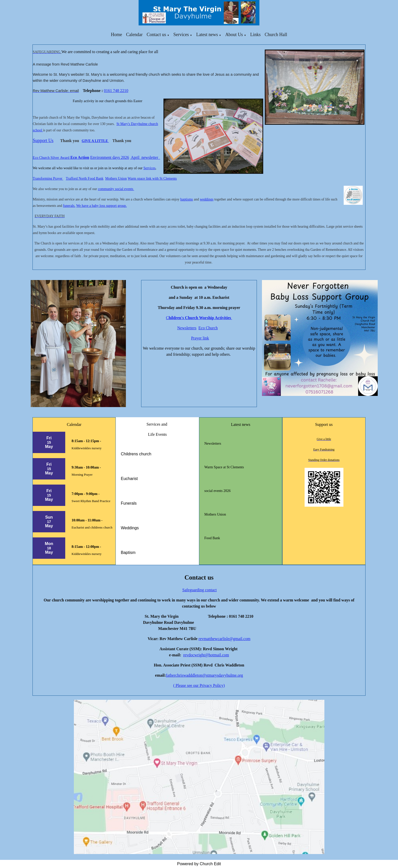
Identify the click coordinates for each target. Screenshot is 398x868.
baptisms (187, 199)
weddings (207, 199)
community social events (116, 189)
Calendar (134, 35)
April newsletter (145, 157)
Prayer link (200, 338)
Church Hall (276, 35)
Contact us (156, 35)
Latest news (207, 35)
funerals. (69, 206)
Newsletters (187, 328)
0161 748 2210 (116, 91)
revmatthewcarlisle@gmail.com (224, 639)
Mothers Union (116, 179)
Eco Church (208, 328)
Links (255, 35)
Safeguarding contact (200, 590)
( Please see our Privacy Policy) (199, 685)
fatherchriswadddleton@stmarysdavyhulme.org (204, 675)
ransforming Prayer (49, 179)
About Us (234, 35)
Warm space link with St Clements (152, 179)
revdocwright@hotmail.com (206, 655)
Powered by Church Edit (199, 864)
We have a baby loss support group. (101, 206)
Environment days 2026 (110, 157)
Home (117, 35)
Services (181, 35)
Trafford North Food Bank (85, 179)
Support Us (43, 141)
